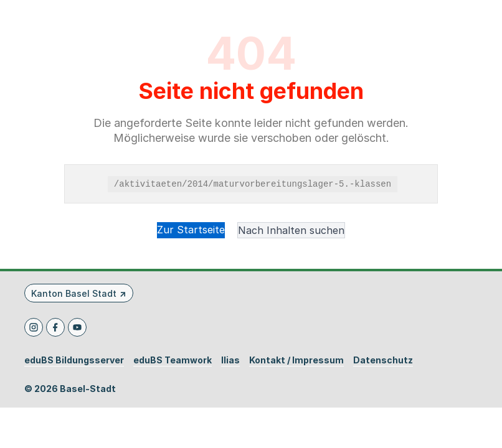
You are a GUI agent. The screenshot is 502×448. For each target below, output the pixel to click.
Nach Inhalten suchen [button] (291, 230)
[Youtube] (77, 327)
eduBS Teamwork (173, 360)
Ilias (230, 360)
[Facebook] (55, 327)
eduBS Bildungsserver (74, 360)
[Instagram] (34, 327)
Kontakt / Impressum (296, 360)
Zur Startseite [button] (191, 230)
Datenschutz (383, 360)
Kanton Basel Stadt (74, 293)
